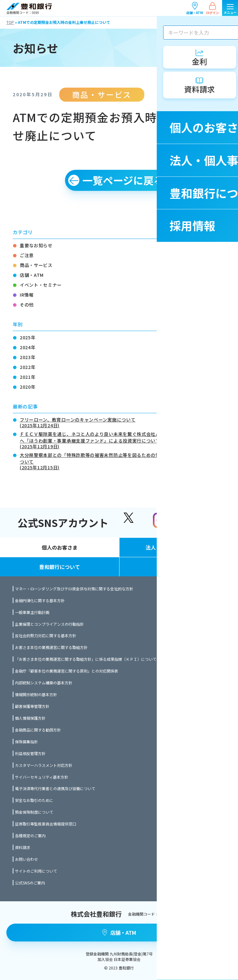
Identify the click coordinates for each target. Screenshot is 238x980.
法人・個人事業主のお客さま (179, 547)
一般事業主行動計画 (32, 612)
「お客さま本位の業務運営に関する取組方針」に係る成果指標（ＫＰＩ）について (86, 659)
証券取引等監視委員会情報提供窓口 (46, 824)
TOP (10, 22)
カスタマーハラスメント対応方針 (44, 765)
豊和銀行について (60, 567)
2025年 (28, 337)
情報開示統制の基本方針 (36, 694)
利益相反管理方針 (30, 753)
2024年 (28, 347)
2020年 (28, 387)
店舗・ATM (195, 8)
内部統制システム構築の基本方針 (44, 683)
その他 (27, 305)
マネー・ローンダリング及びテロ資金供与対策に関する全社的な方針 (74, 589)
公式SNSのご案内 (30, 883)
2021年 (28, 377)
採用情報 (179, 567)
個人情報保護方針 (30, 718)
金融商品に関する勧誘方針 (38, 730)
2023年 (28, 357)
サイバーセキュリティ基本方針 (42, 777)
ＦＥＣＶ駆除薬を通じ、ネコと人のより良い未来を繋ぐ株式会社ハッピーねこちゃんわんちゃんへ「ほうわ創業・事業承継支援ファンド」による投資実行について (123, 440)
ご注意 (27, 255)
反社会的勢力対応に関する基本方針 (46, 635)
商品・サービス (36, 265)
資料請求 (23, 847)
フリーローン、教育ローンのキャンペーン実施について (78, 422)
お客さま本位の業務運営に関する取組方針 (51, 647)
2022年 (28, 367)
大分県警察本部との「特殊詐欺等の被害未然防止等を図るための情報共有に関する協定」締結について (123, 461)
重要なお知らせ (36, 245)
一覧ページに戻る (123, 180)
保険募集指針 (26, 742)
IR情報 (27, 295)
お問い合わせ (26, 859)
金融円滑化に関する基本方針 (40, 600)
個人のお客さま (60, 547)
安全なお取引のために (34, 800)
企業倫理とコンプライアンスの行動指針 (49, 624)
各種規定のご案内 (30, 836)
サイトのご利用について (36, 871)
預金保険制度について (34, 812)
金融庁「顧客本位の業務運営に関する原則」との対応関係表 (67, 671)
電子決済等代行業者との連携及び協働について (55, 788)
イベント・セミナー (41, 285)
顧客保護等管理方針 (32, 706)
